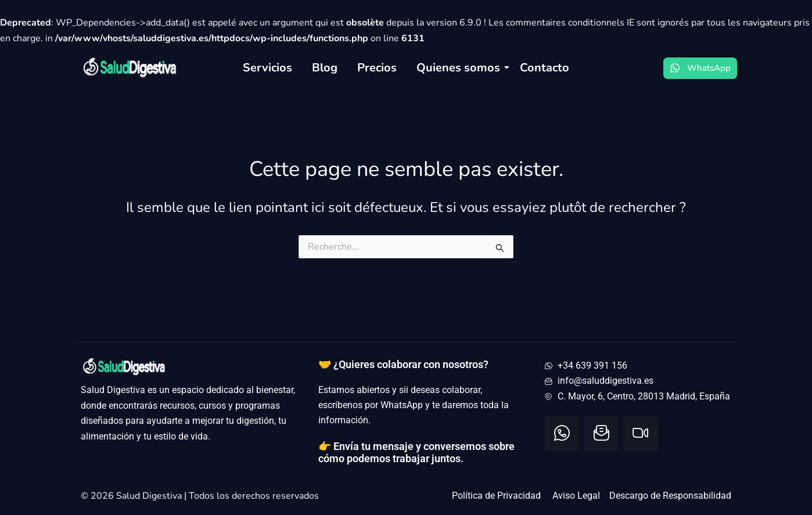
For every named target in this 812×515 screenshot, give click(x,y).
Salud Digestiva (150, 496)
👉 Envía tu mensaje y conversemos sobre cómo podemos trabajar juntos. (416, 453)
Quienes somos (460, 68)
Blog (325, 68)
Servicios (267, 68)
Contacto (545, 68)
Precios (377, 68)
